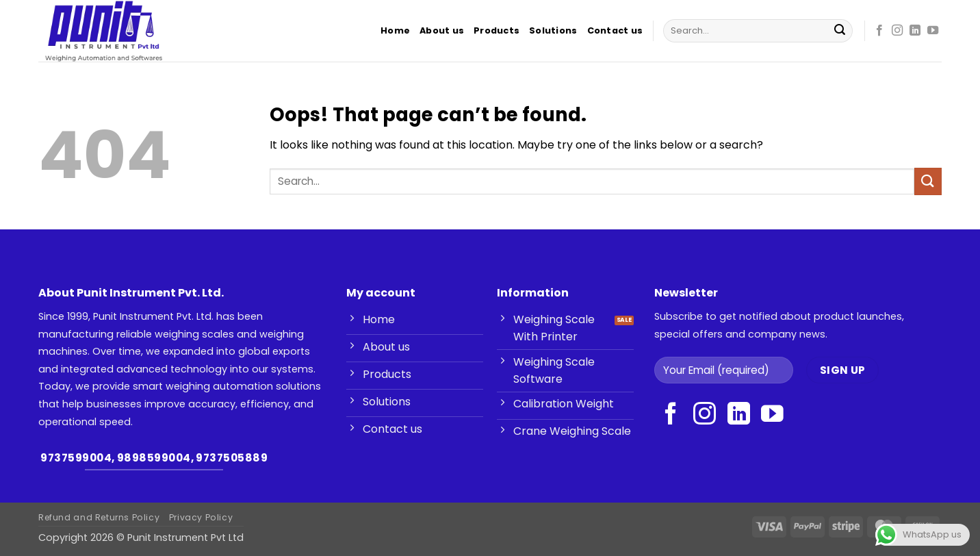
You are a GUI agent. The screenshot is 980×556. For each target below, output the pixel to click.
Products (497, 30)
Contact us (615, 30)
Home (395, 30)
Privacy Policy (201, 517)
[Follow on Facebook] (879, 31)
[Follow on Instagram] (897, 31)
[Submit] (840, 31)
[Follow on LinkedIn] (915, 31)
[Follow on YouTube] (933, 31)
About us (442, 30)
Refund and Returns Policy (99, 517)
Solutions (553, 30)
